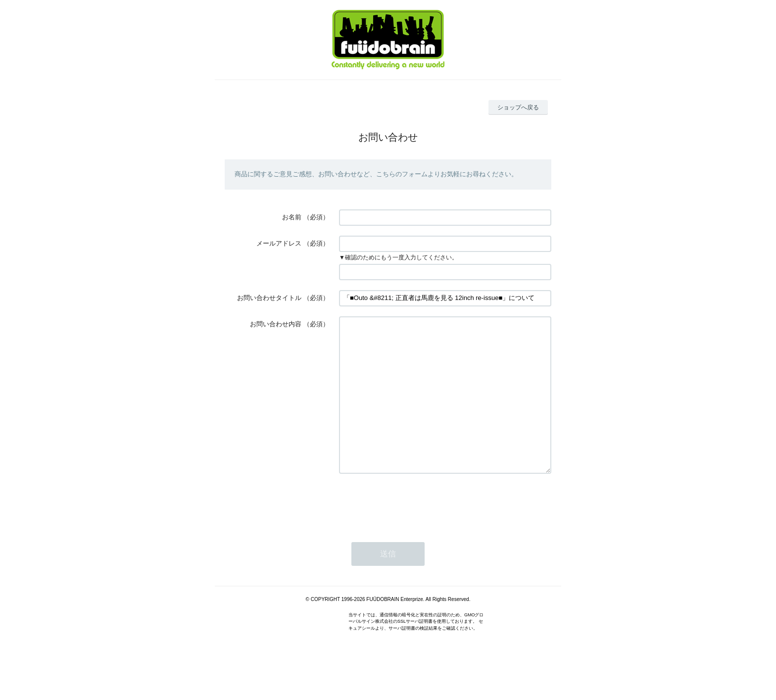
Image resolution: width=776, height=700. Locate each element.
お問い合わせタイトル (269, 298)
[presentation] (414, 533)
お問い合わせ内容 (276, 324)
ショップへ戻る (518, 107)
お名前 (292, 217)
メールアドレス (279, 243)
